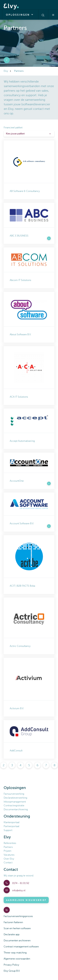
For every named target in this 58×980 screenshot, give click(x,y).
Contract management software (21, 947)
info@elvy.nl (18, 890)
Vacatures (9, 855)
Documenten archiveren (17, 941)
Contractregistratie (14, 806)
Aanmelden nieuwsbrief (26, 900)
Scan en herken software (17, 928)
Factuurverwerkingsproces (18, 916)
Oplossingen (20, 15)
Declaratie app (12, 934)
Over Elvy (9, 859)
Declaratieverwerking (15, 798)
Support (8, 830)
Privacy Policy (11, 965)
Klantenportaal (12, 822)
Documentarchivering (16, 809)
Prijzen (7, 851)
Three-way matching (15, 953)
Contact (8, 863)
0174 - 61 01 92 (20, 883)
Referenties (10, 843)
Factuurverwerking (14, 794)
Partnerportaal (11, 826)
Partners (8, 847)
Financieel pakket (13, 128)
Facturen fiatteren (13, 922)
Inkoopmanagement (15, 802)
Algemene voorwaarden (17, 959)
